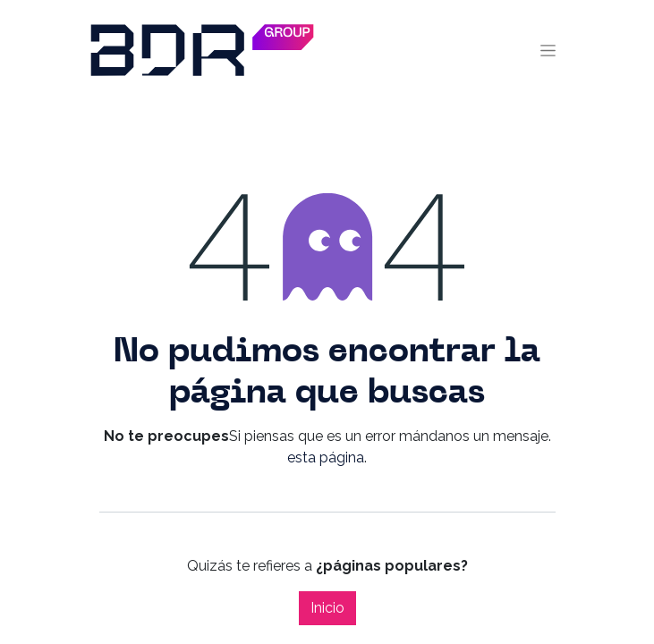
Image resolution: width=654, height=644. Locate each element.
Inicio (327, 608)
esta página (326, 458)
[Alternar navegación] (548, 50)
